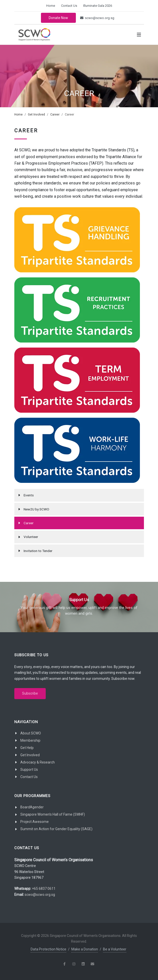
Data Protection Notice (48, 949)
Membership (30, 740)
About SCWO (31, 733)
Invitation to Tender (38, 551)
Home (51, 6)
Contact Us (69, 6)
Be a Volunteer (115, 949)
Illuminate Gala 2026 (98, 6)
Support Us (29, 770)
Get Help (27, 748)
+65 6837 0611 (44, 889)
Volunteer (31, 537)
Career (55, 115)
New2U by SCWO (36, 509)
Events (29, 495)
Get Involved (36, 115)
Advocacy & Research (38, 762)
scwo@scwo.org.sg (97, 18)
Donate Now (58, 18)
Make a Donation (85, 949)
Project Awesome (35, 822)
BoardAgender (32, 807)
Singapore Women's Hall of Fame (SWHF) (53, 814)
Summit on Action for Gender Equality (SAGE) (56, 829)
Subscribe (30, 693)
